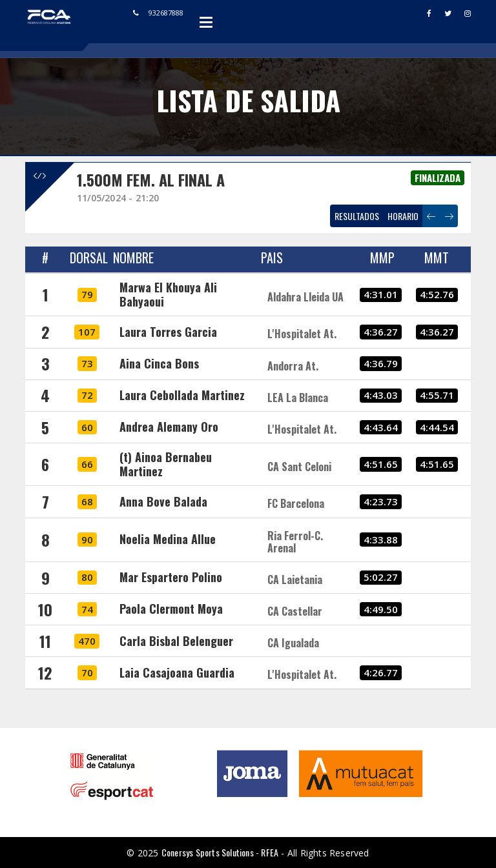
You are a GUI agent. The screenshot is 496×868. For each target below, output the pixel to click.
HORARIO (403, 216)
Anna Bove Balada (163, 501)
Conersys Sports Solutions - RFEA (220, 852)
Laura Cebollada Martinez (182, 395)
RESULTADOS (357, 216)
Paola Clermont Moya (171, 609)
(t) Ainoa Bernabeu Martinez (166, 464)
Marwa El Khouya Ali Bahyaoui (168, 294)
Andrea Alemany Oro (169, 427)
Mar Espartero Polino (171, 577)
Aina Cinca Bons (159, 363)
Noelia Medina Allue (168, 539)
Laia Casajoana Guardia (177, 672)
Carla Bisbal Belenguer (176, 641)
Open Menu (206, 22)
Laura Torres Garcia (168, 332)
